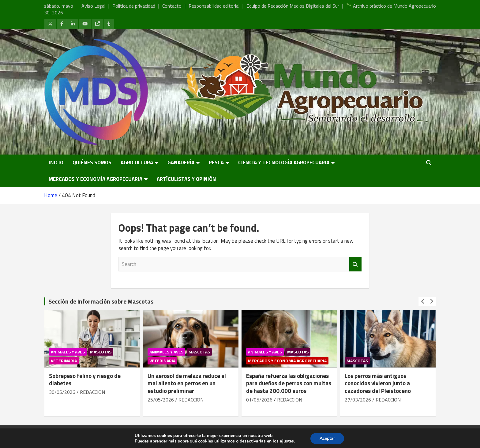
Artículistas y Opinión (186, 179)
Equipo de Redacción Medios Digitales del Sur (293, 6)
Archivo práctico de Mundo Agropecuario (391, 6)
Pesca (216, 162)
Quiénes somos (92, 162)
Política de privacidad (134, 6)
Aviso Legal (93, 6)
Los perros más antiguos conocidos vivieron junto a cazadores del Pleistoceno (378, 383)
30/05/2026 (62, 392)
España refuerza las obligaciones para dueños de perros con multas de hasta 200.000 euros (289, 383)
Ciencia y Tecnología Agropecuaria (284, 162)
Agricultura (137, 162)
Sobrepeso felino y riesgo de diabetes (85, 379)
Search (355, 264)
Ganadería (181, 162)
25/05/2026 (161, 400)
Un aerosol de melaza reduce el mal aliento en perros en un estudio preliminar (187, 383)
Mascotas (101, 352)
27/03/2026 (358, 400)
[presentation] (423, 301)
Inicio (56, 162)
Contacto (172, 6)
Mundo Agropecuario (106, 436)
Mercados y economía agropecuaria (96, 179)
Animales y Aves (68, 352)
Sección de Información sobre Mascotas (101, 301)
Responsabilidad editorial (214, 6)
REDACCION (92, 392)
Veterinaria (64, 361)
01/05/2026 (259, 400)
